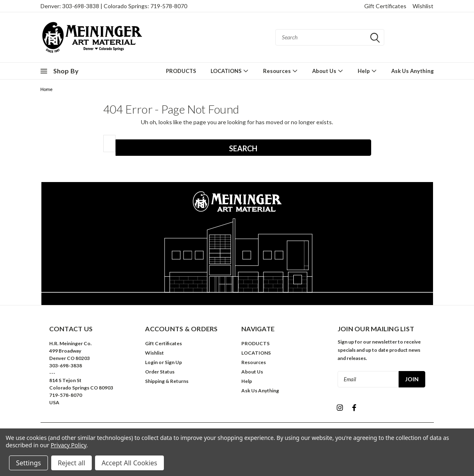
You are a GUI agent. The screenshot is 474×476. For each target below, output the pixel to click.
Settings (28, 463)
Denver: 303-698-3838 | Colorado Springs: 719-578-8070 (114, 6)
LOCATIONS (230, 71)
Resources (280, 71)
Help (367, 71)
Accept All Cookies (129, 463)
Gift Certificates (385, 6)
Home (47, 90)
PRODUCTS (181, 71)
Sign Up (173, 362)
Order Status (160, 372)
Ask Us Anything (413, 71)
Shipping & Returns (167, 381)
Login (151, 362)
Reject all (71, 463)
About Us (328, 71)
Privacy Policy (69, 445)
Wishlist (423, 6)
